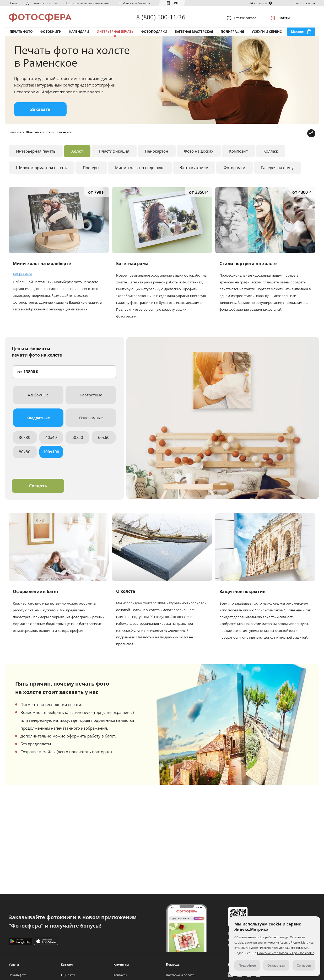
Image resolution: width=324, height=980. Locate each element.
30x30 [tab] (25, 441)
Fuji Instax (68, 975)
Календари (79, 34)
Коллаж (271, 154)
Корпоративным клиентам (88, 3)
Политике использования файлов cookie (286, 953)
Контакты (120, 975)
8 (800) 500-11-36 (161, 18)
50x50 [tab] (77, 441)
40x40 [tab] (51, 441)
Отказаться (276, 965)
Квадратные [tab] (38, 421)
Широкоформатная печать (42, 171)
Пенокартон (157, 154)
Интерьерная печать (115, 34)
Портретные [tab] (91, 398)
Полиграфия (232, 34)
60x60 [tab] (104, 441)
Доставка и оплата (42, 3)
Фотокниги (51, 34)
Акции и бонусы (137, 3)
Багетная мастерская (194, 34)
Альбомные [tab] (38, 398)
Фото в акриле (194, 171)
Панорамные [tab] (91, 421)
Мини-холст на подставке (140, 171)
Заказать (40, 113)
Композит (238, 154)
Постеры (91, 171)
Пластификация (114, 154)
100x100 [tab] (51, 455)
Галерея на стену (277, 171)
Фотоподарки (154, 34)
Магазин (298, 34)
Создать (38, 489)
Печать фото (21, 34)
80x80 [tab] (25, 455)
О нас (13, 3)
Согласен (304, 965)
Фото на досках (199, 154)
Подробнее (247, 965)
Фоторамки (234, 171)
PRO (175, 3)
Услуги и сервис (267, 34)
